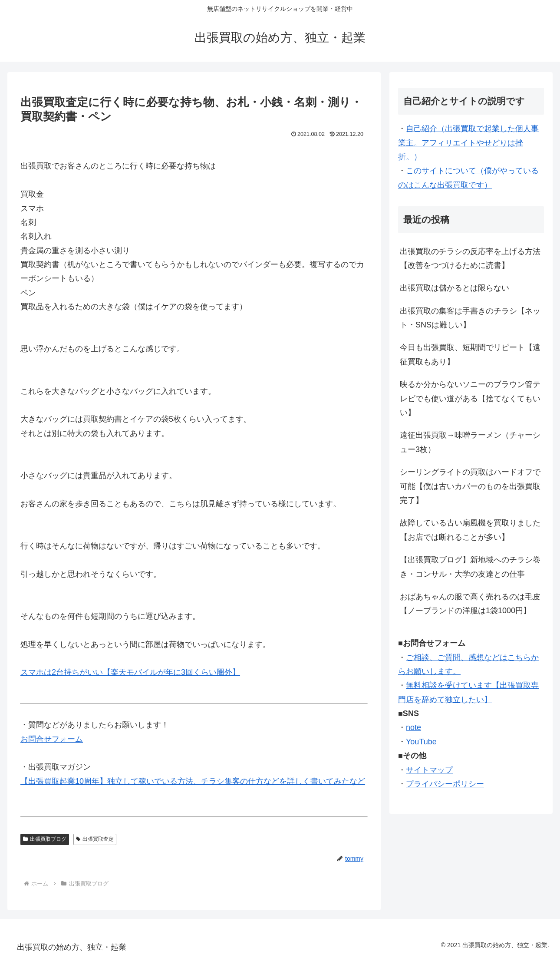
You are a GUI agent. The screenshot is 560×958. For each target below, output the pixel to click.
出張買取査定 (95, 839)
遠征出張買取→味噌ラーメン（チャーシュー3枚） (470, 442)
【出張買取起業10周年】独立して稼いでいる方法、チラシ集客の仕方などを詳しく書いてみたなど (193, 781)
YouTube (421, 742)
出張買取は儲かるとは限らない (455, 288)
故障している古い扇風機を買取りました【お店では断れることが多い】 (470, 530)
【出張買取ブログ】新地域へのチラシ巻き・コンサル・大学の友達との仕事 (470, 567)
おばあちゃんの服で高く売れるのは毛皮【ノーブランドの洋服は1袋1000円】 (470, 604)
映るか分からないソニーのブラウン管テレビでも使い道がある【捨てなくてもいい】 (470, 398)
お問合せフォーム (52, 739)
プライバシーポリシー (445, 784)
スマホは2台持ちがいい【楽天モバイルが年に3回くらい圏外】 (130, 672)
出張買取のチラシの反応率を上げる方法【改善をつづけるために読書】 (470, 258)
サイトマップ (429, 770)
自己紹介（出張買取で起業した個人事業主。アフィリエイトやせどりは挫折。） (468, 143)
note (413, 727)
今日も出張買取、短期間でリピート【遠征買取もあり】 (470, 354)
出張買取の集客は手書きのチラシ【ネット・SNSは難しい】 (470, 318)
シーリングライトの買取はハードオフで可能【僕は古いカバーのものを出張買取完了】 (470, 486)
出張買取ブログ (45, 839)
